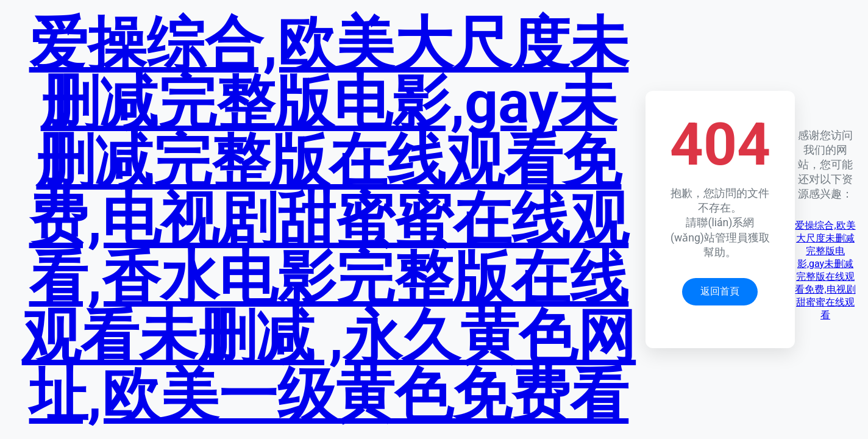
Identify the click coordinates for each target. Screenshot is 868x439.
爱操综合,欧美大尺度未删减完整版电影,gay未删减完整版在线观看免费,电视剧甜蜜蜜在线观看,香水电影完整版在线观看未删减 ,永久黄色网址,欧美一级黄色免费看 (329, 220)
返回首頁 (720, 291)
